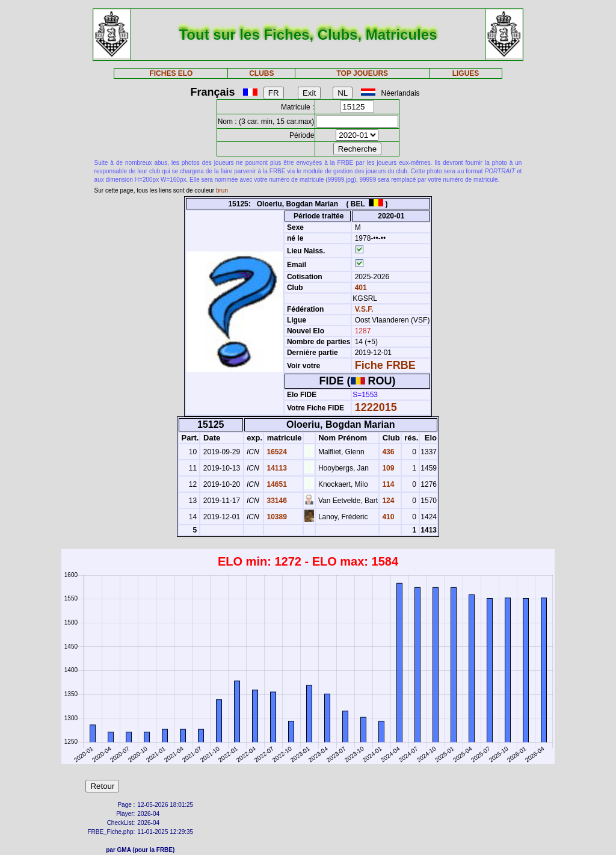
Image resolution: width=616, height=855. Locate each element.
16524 (276, 452)
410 (387, 517)
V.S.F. (364, 309)
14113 (276, 468)
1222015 (376, 407)
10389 (276, 517)
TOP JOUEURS (363, 73)
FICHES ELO (171, 73)
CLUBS (261, 73)
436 (387, 452)
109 (387, 468)
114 (387, 484)
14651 (276, 484)
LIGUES (466, 73)
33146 (276, 501)
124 (387, 501)
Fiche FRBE (385, 365)
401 (359, 288)
